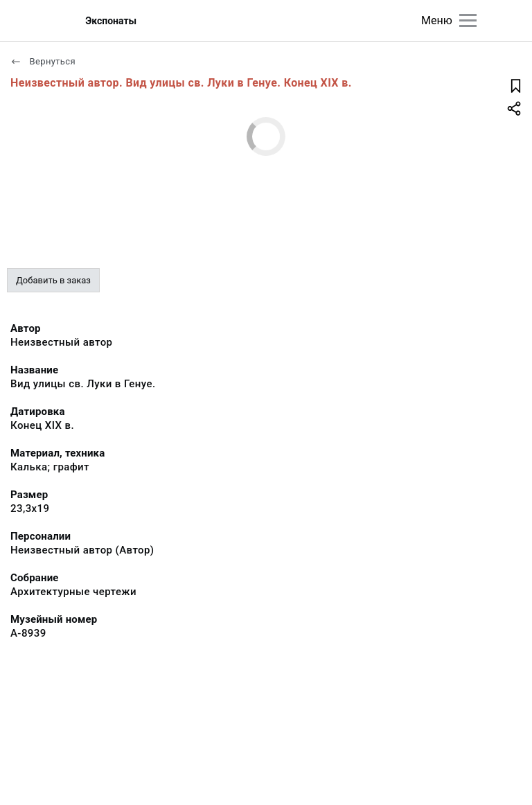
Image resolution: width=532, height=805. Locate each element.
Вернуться (43, 61)
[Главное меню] (468, 20)
